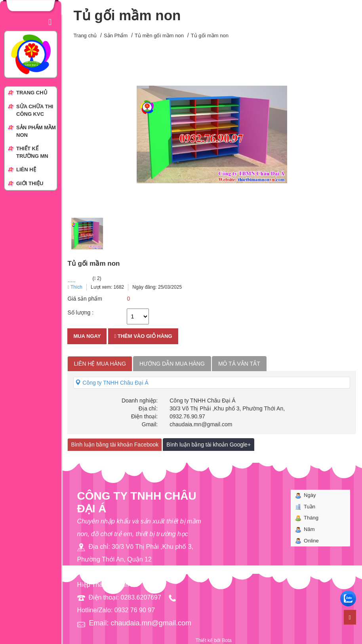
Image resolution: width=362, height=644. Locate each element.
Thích (75, 287)
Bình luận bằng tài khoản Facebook (115, 445)
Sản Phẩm (116, 35)
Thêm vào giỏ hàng (143, 336)
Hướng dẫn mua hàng (172, 364)
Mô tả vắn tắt (239, 364)
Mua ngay (87, 336)
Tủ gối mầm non (210, 35)
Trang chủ (85, 35)
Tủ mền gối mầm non (159, 35)
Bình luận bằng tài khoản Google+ (209, 445)
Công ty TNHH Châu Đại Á (112, 383)
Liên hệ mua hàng (100, 364)
